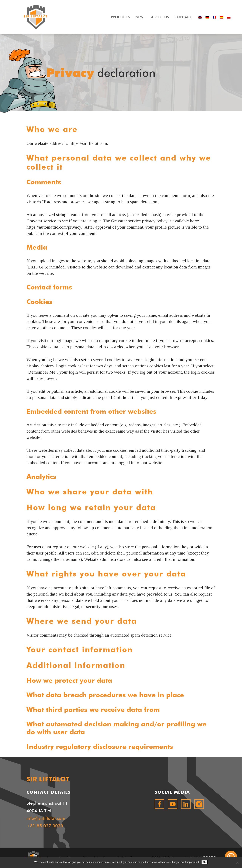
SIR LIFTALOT (35, 17)
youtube (173, 804)
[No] (237, 863)
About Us (160, 17)
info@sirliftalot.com (46, 818)
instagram (199, 804)
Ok (204, 862)
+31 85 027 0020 (45, 826)
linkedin (186, 804)
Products (120, 17)
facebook (159, 804)
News (140, 17)
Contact (183, 17)
